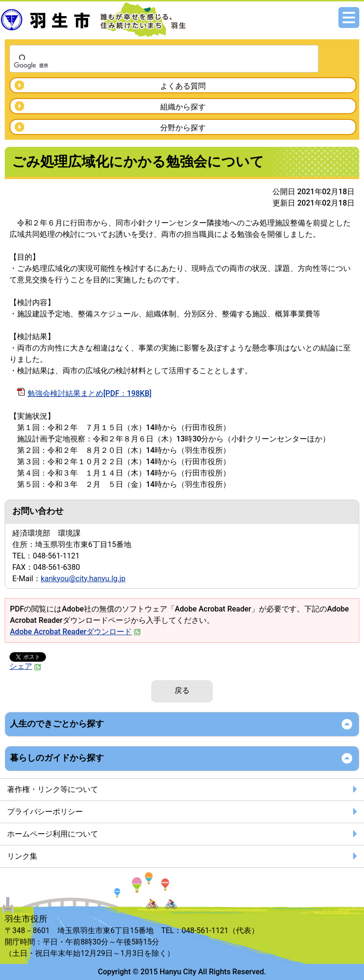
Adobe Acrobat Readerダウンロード (75, 632)
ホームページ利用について (53, 834)
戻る (182, 690)
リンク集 (22, 856)
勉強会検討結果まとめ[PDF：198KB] (90, 393)
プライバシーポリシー (45, 812)
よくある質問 (183, 86)
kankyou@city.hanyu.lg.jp (83, 579)
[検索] (152, 65)
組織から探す (183, 107)
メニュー (349, 18)
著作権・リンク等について (53, 789)
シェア (25, 666)
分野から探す (183, 128)
